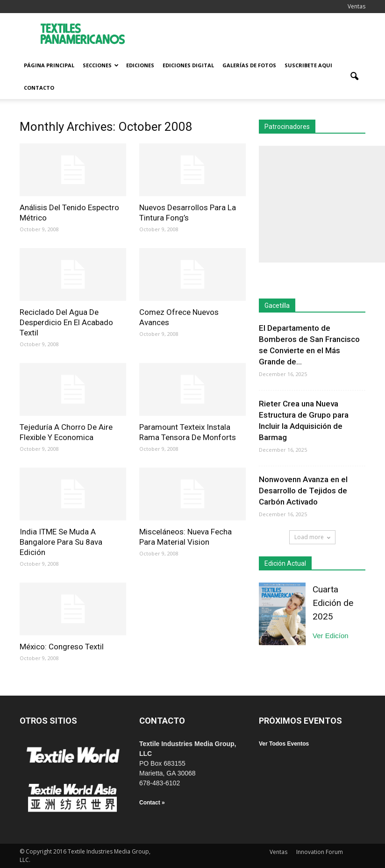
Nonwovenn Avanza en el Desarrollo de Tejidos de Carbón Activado (303, 491)
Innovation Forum (320, 852)
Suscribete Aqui (308, 65)
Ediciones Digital (188, 65)
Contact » (152, 803)
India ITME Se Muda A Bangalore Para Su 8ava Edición (61, 542)
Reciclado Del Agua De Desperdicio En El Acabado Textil (66, 322)
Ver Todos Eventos (284, 744)
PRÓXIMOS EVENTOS (300, 721)
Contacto (39, 88)
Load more (312, 537)
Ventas (356, 6)
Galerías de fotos (249, 65)
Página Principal (49, 65)
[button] (354, 77)
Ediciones (140, 65)
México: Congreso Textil (62, 647)
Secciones (101, 65)
